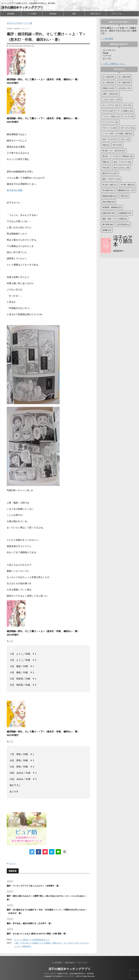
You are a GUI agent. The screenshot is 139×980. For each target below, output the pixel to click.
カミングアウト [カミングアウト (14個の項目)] (110, 105)
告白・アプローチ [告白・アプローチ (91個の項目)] (122, 162)
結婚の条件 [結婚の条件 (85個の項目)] (109, 213)
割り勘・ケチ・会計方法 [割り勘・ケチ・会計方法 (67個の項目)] (114, 151)
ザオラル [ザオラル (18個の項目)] (108, 111)
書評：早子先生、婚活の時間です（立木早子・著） (30, 923)
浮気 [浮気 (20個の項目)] (124, 196)
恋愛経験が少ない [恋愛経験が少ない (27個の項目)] (126, 190)
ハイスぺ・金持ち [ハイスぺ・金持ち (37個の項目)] (111, 117)
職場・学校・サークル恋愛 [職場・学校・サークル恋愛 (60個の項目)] (115, 219)
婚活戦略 (11, 14)
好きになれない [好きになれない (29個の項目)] (122, 168)
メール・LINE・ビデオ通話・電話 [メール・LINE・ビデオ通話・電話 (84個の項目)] (117, 134)
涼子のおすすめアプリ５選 (19, 23)
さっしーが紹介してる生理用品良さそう (32, 940)
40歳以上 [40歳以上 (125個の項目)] (108, 88)
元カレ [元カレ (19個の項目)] (125, 139)
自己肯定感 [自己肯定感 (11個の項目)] (123, 224)
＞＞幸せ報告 (107, 39)
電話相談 (53, 14)
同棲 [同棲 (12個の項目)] (106, 162)
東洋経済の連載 (15, 190)
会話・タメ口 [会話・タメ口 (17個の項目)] (109, 139)
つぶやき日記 (57, 963)
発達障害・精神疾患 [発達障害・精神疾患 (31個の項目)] (112, 207)
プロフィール (117, 14)
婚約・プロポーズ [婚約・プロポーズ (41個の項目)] (111, 179)
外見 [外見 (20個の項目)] (106, 168)
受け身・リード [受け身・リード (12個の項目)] (110, 156)
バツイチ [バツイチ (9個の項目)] (129, 117)
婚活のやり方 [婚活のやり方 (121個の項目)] (110, 173)
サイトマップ (82, 963)
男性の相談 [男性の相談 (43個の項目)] (109, 202)
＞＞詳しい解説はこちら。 (113, 64)
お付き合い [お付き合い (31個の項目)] (124, 88)
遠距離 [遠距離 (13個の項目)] (107, 230)
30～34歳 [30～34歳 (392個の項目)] (108, 82)
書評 (74, 14)
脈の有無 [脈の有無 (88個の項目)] (108, 224)
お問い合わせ (95, 14)
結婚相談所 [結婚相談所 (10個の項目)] (125, 213)
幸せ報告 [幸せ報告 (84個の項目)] (108, 190)
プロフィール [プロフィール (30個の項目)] (109, 128)
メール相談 (32, 14)
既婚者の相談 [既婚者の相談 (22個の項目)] (109, 196)
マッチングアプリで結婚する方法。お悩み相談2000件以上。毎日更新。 (69, 974)
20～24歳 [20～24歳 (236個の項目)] (108, 77)
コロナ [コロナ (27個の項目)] (127, 105)
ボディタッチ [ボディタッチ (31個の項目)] (128, 128)
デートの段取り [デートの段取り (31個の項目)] (125, 111)
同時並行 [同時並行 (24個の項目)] (128, 156)
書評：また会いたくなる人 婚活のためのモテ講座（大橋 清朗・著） (37, 934)
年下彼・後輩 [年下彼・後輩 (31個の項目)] (128, 185)
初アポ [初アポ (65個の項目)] (117, 145)
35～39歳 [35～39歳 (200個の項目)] (124, 82)
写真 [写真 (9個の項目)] (106, 145)
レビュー (13, 863)
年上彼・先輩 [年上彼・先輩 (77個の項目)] (109, 185)
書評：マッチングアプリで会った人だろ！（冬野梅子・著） (34, 886)
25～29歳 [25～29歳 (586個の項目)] (124, 77)
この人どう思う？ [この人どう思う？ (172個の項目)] (112, 100)
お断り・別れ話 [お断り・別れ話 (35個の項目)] (110, 94)
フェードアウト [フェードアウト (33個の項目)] (110, 122)
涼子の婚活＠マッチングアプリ (22, 7)
